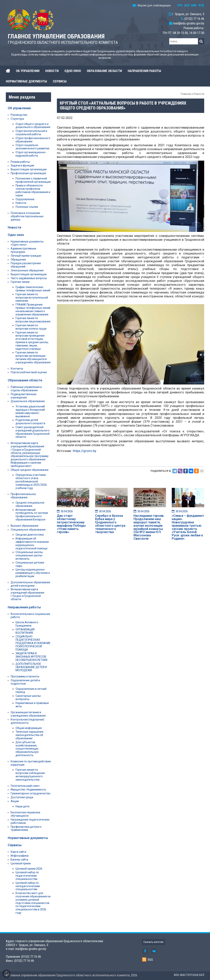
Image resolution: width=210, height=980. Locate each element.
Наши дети (22, 806)
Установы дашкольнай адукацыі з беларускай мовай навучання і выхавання (30, 411)
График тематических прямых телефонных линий (33, 289)
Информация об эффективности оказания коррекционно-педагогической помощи (32, 543)
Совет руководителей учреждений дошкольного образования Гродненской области (33, 432)
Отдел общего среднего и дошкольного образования (33, 126)
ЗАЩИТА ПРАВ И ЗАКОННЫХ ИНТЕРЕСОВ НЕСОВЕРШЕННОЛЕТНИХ (32, 657)
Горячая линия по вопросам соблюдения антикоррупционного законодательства (30, 775)
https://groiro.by (85, 451)
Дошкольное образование (28, 401)
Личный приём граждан (26, 256)
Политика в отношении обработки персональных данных (27, 216)
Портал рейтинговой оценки (29, 372)
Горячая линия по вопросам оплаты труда (31, 327)
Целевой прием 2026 (29, 869)
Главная (186, 94)
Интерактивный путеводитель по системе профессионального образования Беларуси (32, 515)
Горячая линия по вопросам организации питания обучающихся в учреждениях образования (33, 357)
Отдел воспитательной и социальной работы (31, 133)
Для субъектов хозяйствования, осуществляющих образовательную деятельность (27, 749)
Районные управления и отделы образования (26, 389)
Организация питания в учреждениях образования (28, 714)
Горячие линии (20, 282)
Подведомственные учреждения (24, 396)
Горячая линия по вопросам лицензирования (33, 320)
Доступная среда (22, 797)
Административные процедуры (23, 250)
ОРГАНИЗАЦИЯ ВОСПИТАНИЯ (25, 631)
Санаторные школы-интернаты (29, 697)
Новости (199, 94)
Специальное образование (28, 530)
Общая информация (29, 728)
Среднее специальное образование (30, 504)
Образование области (25, 380)
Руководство (19, 115)
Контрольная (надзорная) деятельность (27, 721)
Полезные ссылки (27, 207)
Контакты (17, 369)
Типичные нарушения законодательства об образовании (29, 735)
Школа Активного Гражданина (27, 624)
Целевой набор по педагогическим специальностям (27, 876)
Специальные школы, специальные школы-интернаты (29, 555)
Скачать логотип (153, 942)
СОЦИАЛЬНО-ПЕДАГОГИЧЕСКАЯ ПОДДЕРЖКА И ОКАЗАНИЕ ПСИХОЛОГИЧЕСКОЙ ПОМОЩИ (33, 643)
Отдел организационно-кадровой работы (31, 154)
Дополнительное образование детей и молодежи (30, 584)
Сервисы (15, 845)
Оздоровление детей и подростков (25, 682)
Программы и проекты (25, 676)
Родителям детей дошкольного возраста (30, 422)
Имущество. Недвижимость (28, 790)
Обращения (18, 260)
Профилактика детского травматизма (26, 828)
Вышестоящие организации (29, 169)
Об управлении (19, 108)
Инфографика (20, 856)
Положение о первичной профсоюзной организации (33, 180)
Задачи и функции (22, 165)
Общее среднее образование (30, 470)
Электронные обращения (27, 270)
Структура (17, 119)
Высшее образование (25, 526)
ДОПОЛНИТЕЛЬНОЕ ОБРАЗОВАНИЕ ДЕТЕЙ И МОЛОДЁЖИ (31, 667)
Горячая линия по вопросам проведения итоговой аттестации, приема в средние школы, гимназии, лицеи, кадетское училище (32, 341)
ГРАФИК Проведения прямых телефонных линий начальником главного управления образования (33, 309)
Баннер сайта (19, 860)
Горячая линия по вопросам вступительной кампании (32, 298)
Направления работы (24, 607)
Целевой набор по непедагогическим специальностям (28, 886)
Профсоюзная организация (28, 173)
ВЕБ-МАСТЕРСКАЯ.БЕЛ (189, 975)
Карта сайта (18, 852)
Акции (15, 801)
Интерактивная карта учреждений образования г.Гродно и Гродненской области (27, 594)
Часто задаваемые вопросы (29, 278)
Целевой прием (21, 863)
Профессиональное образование (23, 496)
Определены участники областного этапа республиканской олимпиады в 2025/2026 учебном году (31, 481)
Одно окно (16, 235)
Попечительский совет (25, 786)
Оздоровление (25, 199)
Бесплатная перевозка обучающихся (25, 814)
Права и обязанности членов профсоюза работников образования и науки (33, 190)
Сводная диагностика (30, 535)
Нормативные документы (28, 838)
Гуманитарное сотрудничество (31, 793)
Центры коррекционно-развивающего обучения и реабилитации (33, 573)
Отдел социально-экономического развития (32, 147)
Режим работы (20, 162)
